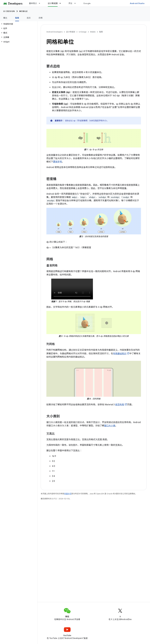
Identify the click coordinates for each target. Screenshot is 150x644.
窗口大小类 (110, 426)
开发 (70, 3)
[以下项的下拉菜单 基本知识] (41, 3)
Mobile (24, 11)
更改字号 (57, 162)
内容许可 (68, 494)
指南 (101, 32)
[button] (18, 24)
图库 (29, 18)
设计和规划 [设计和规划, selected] (53, 3)
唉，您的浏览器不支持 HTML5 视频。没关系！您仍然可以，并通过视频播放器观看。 (72, 289)
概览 (5, 18)
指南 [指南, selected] (17, 18)
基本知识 (33, 3)
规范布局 (120, 405)
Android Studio (137, 3)
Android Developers (54, 32)
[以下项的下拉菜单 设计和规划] (61, 3)
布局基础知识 (120, 354)
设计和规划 (71, 32)
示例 (41, 18)
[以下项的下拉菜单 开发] (76, 3)
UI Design (9, 11)
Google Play (89, 3)
